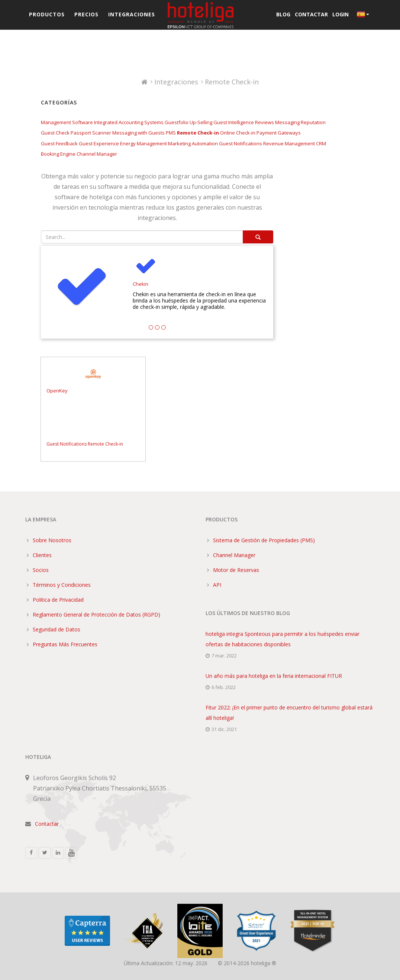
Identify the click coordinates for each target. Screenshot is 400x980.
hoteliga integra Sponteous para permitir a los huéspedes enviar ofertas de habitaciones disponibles (283, 639)
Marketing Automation (193, 143)
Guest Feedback (59, 143)
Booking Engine (58, 154)
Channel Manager (97, 154)
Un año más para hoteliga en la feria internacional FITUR (274, 676)
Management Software (67, 122)
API (217, 585)
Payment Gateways (279, 133)
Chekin (141, 284)
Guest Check (55, 133)
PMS (171, 133)
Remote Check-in (198, 133)
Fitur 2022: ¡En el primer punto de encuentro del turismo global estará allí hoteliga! (289, 713)
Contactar (311, 14)
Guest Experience (99, 143)
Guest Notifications (241, 143)
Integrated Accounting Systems (129, 122)
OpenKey (57, 391)
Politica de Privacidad (58, 600)
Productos (47, 14)
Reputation (313, 122)
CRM (321, 143)
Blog (283, 14)
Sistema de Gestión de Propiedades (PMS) (264, 540)
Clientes (42, 555)
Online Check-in (238, 133)
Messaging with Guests (138, 133)
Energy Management (143, 143)
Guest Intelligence (234, 122)
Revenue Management (289, 143)
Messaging (287, 122)
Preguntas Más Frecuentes (65, 644)
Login (341, 14)
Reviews (264, 122)
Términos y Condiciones (62, 585)
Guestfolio (177, 122)
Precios (86, 14)
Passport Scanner (91, 133)
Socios (41, 570)
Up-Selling (201, 122)
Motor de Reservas (236, 570)
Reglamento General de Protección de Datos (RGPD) (96, 614)
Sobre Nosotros (52, 540)
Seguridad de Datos (57, 629)
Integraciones (132, 14)
